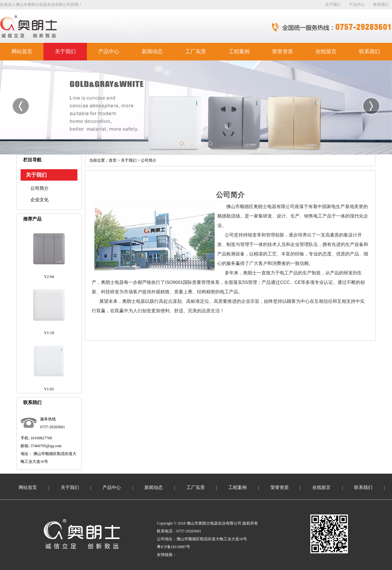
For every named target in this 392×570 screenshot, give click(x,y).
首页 (113, 160)
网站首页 (22, 51)
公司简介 (40, 188)
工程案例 (239, 51)
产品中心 (357, 5)
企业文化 (40, 200)
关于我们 (333, 5)
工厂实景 (196, 51)
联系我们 (381, 5)
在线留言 (326, 51)
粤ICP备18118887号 (173, 547)
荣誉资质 (283, 51)
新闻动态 (152, 51)
